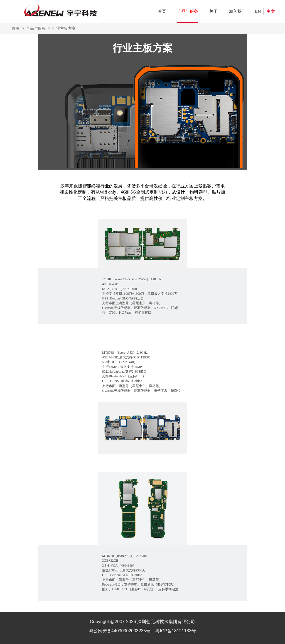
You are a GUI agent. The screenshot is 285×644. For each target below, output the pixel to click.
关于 (213, 11)
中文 (271, 11)
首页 (162, 11)
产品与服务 (188, 11)
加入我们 (237, 11)
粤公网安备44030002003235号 (120, 631)
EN (258, 11)
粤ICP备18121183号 (176, 631)
